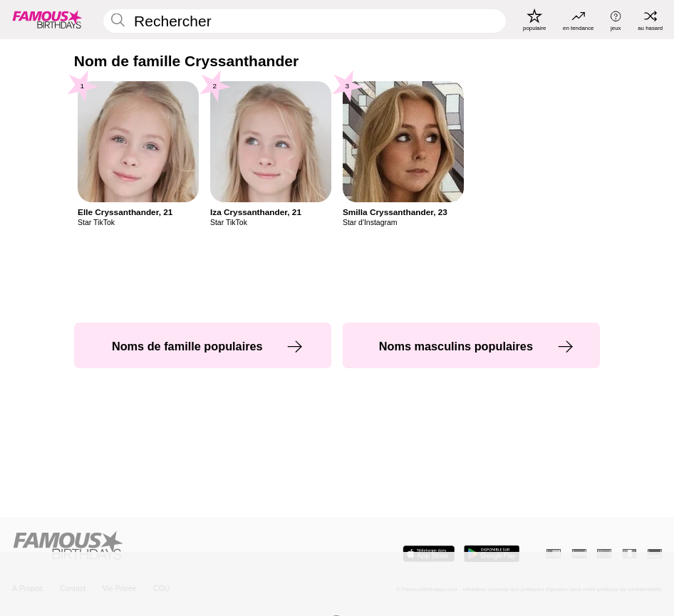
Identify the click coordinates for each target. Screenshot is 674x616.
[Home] (172, 546)
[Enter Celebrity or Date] (305, 21)
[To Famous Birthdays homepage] (47, 20)
